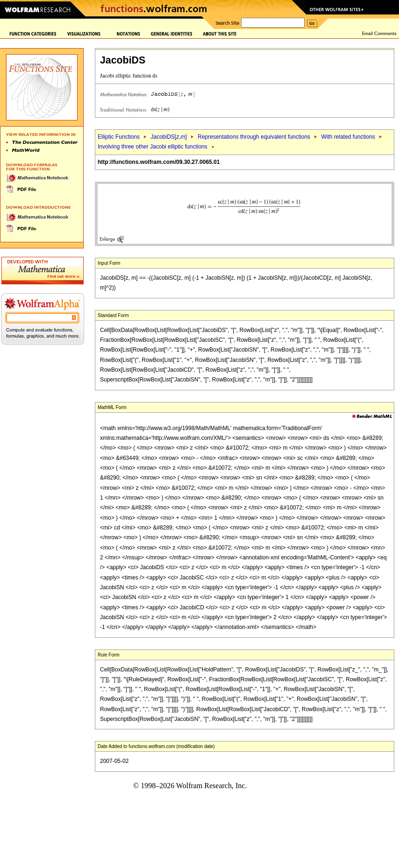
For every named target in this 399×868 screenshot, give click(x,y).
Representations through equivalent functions (254, 137)
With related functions (348, 137)
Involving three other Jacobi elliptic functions (153, 147)
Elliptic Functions (119, 137)
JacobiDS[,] (168, 137)
